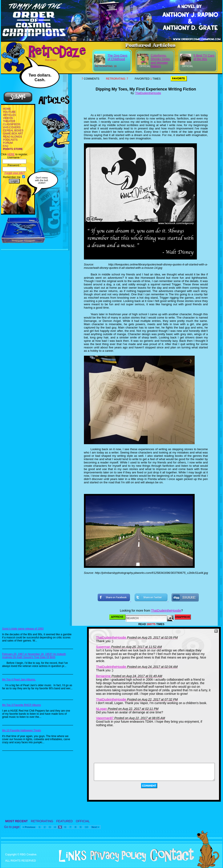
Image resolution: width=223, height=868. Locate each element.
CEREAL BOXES (13, 131)
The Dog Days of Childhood (117, 57)
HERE (11, 154)
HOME (7, 109)
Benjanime (103, 676)
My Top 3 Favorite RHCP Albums (22, 705)
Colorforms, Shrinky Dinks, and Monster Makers (161, 61)
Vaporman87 (105, 718)
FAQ (6, 146)
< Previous (29, 827)
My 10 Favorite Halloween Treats (22, 730)
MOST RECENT (17, 821)
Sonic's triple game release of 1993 (23, 629)
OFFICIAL (83, 821)
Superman (103, 647)
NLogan (102, 709)
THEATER (9, 121)
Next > (95, 827)
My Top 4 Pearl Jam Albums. (19, 680)
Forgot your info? (14, 173)
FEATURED (64, 821)
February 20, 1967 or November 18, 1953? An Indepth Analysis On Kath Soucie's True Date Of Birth (34, 656)
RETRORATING (42, 821)
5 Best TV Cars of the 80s (204, 57)
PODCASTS (10, 140)
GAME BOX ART (13, 134)
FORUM (8, 143)
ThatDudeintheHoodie (148, 93)
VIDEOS (8, 118)
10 (86, 827)
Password (14, 165)
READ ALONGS (13, 137)
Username (14, 157)
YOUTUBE (10, 112)
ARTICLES (10, 115)
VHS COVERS (12, 127)
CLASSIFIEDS (12, 124)
